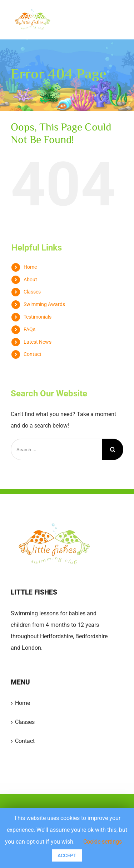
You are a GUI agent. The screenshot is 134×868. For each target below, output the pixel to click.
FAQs (29, 329)
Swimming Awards (44, 304)
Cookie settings (103, 842)
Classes (32, 292)
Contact (33, 354)
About (30, 280)
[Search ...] (56, 449)
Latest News (38, 342)
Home (30, 267)
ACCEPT (67, 855)
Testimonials (38, 317)
